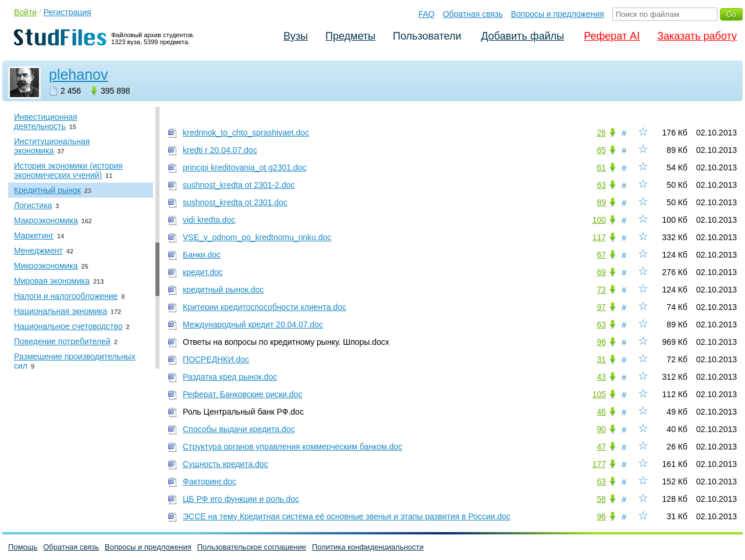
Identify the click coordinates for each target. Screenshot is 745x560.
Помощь (23, 547)
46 (601, 412)
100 (599, 220)
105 (599, 394)
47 (601, 447)
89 (601, 202)
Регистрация (68, 12)
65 (601, 150)
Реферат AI (612, 36)
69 (601, 272)
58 (601, 499)
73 (601, 290)
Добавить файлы (522, 36)
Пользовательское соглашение (252, 547)
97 (601, 307)
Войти (25, 12)
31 (601, 359)
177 (599, 464)
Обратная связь (473, 14)
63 (601, 185)
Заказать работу (697, 36)
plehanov (78, 74)
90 (601, 429)
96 (601, 342)
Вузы (296, 36)
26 (601, 133)
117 (599, 237)
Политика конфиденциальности (368, 547)
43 (601, 377)
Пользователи (427, 36)
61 (601, 167)
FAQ (427, 14)
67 (601, 255)
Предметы (350, 36)
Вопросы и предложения (558, 14)
